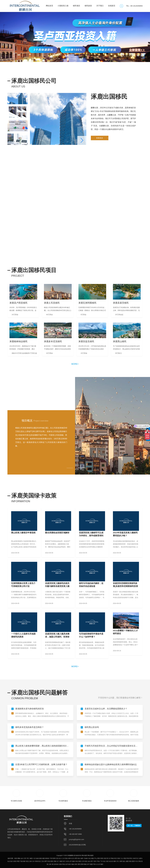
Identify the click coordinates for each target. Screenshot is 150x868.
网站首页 (49, 5)
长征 (104, 861)
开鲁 (140, 861)
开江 (118, 861)
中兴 (136, 861)
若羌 (86, 861)
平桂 (98, 861)
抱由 (73, 864)
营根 (55, 861)
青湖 (37, 861)
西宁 (92, 861)
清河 (95, 861)
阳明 (54, 858)
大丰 (33, 861)
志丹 (67, 864)
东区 (107, 861)
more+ (75, 364)
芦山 (96, 858)
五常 (25, 858)
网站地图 (84, 855)
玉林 (30, 861)
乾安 (115, 858)
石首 (57, 858)
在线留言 (112, 5)
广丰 (101, 861)
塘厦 (91, 864)
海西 (82, 858)
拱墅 (76, 858)
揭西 (127, 861)
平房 (51, 858)
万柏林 (86, 858)
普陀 (79, 864)
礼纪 (9, 861)
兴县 (89, 858)
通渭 (133, 861)
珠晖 (121, 861)
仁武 (63, 858)
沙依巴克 (135, 858)
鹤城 (85, 864)
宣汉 (40, 861)
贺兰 (64, 861)
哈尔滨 (111, 861)
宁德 (21, 861)
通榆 (19, 858)
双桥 (24, 861)
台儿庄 (98, 864)
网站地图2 (91, 855)
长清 (67, 861)
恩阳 (99, 858)
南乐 (70, 864)
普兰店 (109, 858)
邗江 (28, 858)
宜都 (118, 858)
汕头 (89, 861)
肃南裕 (47, 858)
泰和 (70, 858)
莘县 (64, 864)
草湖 (128, 858)
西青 (82, 864)
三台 (121, 858)
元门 (58, 861)
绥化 (79, 858)
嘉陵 (40, 858)
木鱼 (77, 861)
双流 (27, 861)
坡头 (124, 861)
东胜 (76, 864)
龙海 (60, 864)
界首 (131, 858)
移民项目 (77, 5)
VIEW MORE (81, 468)
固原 (80, 861)
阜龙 (49, 861)
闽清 (16, 858)
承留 (130, 861)
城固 (44, 858)
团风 (52, 861)
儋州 (115, 861)
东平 (88, 864)
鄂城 (112, 858)
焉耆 (102, 858)
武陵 (125, 858)
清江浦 (54, 864)
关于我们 (100, 5)
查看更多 (102, 160)
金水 (22, 858)
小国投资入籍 (63, 5)
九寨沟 (140, 858)
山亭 (70, 861)
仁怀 (83, 861)
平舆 (94, 864)
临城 (37, 858)
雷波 (66, 858)
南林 (73, 861)
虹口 (60, 858)
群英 (15, 861)
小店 (34, 858)
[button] (117, 56)
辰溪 (105, 858)
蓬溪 (61, 861)
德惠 (92, 858)
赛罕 (46, 861)
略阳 (31, 858)
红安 (73, 858)
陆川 (12, 861)
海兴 (57, 864)
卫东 (43, 861)
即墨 (18, 861)
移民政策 (88, 5)
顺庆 (102, 864)
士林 (50, 864)
